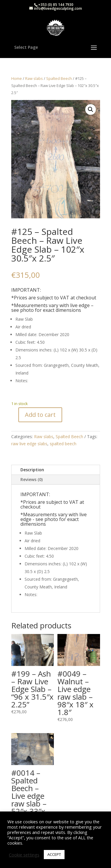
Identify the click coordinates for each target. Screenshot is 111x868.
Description (32, 470)
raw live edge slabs (29, 444)
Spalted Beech (59, 78)
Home (17, 78)
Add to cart (40, 415)
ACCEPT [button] (54, 854)
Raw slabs (34, 78)
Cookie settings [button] (24, 855)
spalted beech (63, 444)
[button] (91, 109)
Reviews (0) (32, 479)
